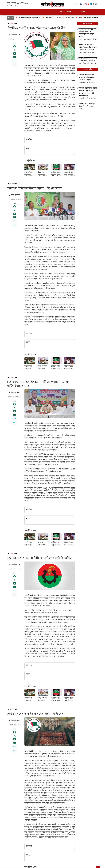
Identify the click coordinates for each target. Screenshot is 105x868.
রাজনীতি (35, 6)
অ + (14, 61)
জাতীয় (22, 6)
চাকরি (51, 6)
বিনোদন (90, 6)
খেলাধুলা (77, 6)
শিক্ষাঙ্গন (43, 6)
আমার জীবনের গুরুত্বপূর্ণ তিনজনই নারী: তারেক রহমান (87, 106)
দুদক (29, 6)
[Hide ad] (98, 867)
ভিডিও (98, 6)
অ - (14, 65)
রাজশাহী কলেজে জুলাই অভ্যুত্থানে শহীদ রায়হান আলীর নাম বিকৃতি (86, 77)
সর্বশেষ (15, 6)
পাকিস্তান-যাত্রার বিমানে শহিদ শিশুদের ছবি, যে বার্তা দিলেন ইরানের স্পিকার (88, 47)
